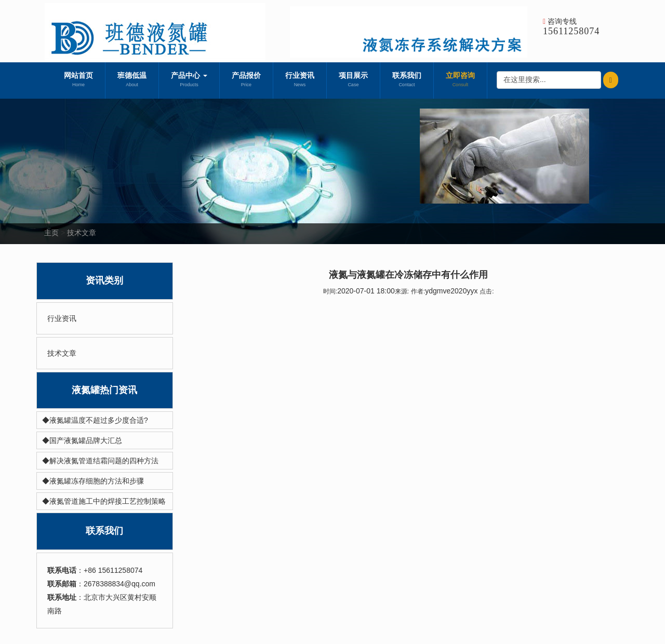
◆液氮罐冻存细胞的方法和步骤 (93, 481)
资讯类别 (104, 280)
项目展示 (353, 81)
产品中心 (189, 81)
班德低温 (132, 81)
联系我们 (407, 81)
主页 (51, 233)
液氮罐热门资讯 (104, 390)
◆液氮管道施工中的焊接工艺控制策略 (104, 501)
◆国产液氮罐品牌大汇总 (82, 440)
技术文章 (82, 233)
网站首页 (78, 81)
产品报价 (246, 81)
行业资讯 (300, 81)
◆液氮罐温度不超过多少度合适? (95, 420)
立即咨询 (460, 81)
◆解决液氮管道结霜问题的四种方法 (100, 461)
